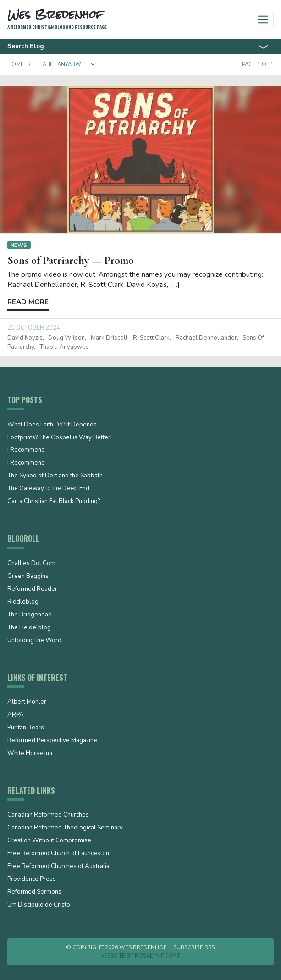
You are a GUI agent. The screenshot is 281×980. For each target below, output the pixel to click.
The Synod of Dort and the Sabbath (55, 476)
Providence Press (32, 879)
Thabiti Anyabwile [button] (62, 64)
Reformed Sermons (34, 892)
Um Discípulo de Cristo (39, 905)
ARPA (16, 715)
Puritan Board (26, 728)
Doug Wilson (66, 338)
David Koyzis (25, 338)
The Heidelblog (29, 628)
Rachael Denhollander (206, 338)
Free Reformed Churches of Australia (58, 867)
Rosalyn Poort (157, 956)
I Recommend (26, 450)
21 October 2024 (34, 328)
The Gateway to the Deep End (48, 489)
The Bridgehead (30, 615)
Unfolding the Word (34, 641)
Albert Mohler (27, 702)
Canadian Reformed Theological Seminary (65, 828)
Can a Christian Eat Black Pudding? (54, 502)
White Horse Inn (30, 754)
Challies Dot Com (31, 564)
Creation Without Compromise (49, 841)
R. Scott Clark (151, 338)
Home (16, 64)
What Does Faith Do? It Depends (52, 425)
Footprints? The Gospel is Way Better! (60, 438)
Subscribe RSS (194, 947)
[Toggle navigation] (263, 20)
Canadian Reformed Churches (48, 815)
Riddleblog (23, 602)
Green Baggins (28, 577)
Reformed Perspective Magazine (52, 741)
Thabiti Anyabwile (64, 347)
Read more (28, 302)
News (19, 245)
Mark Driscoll (109, 338)
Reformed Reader (32, 589)
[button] (93, 64)
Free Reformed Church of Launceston (58, 854)
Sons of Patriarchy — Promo (71, 260)
